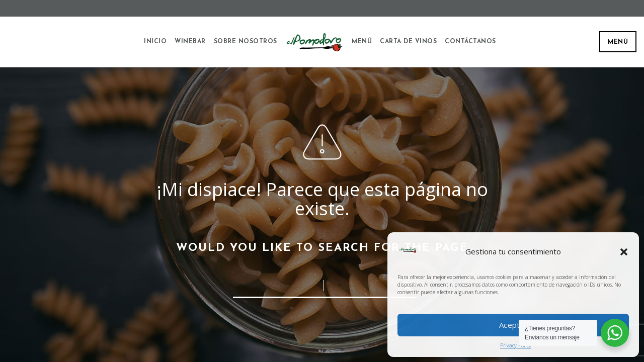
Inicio (155, 42)
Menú (618, 42)
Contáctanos (470, 42)
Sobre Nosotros (246, 42)
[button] (624, 252)
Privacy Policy (516, 345)
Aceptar (513, 325)
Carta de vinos (408, 42)
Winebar (190, 42)
